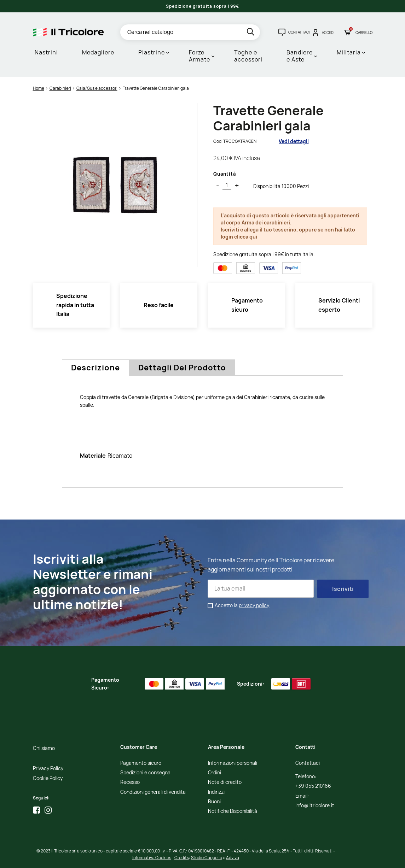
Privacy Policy (48, 769)
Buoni (214, 802)
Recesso (130, 782)
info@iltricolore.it (315, 806)
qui (253, 237)
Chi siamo (44, 748)
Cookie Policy (48, 778)
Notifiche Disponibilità (233, 811)
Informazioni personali (233, 763)
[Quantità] (227, 186)
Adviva (233, 858)
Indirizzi (216, 792)
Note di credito (225, 782)
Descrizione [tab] (96, 368)
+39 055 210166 (313, 786)
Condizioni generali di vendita (153, 792)
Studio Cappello (207, 858)
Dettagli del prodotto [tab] (182, 368)
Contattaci (308, 763)
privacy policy (254, 605)
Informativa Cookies (152, 858)
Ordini (215, 773)
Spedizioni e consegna (145, 773)
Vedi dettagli (294, 141)
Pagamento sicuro (141, 763)
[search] (251, 33)
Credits (182, 858)
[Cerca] (190, 32)
